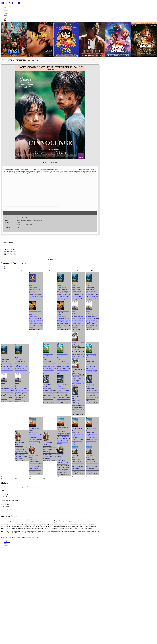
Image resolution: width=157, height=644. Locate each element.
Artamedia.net (35, 537)
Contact (6, 15)
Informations (50, 213)
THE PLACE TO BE (11, 3)
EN (5, 20)
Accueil (6, 10)
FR (5, 18)
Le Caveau (7, 12)
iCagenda (54, 259)
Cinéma (6, 13)
